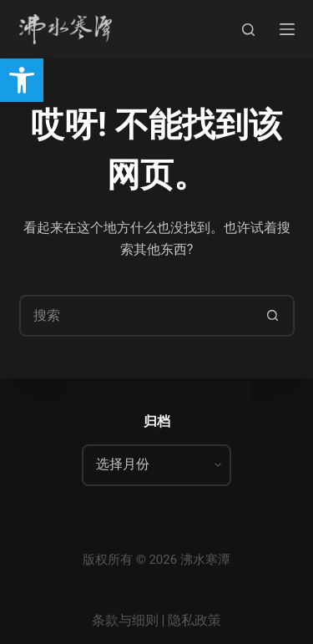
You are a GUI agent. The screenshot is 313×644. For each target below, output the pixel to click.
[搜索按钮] (274, 316)
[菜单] (287, 29)
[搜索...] (136, 316)
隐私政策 (194, 620)
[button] (22, 80)
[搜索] (248, 30)
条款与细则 (125, 620)
